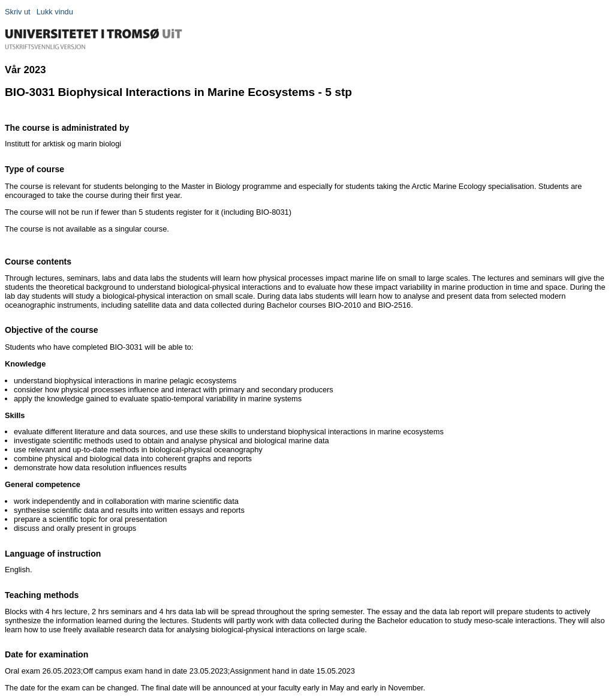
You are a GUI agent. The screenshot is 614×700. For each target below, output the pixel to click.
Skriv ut (18, 12)
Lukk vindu (55, 12)
